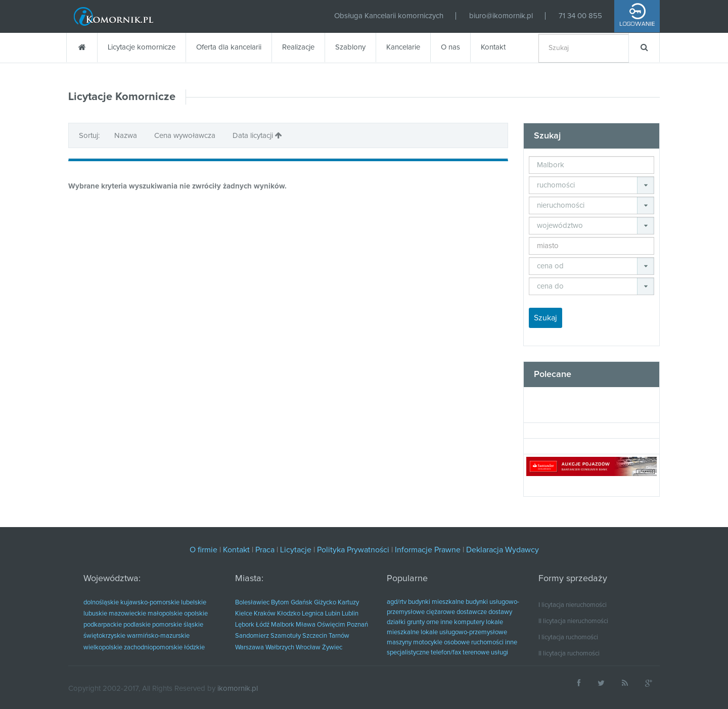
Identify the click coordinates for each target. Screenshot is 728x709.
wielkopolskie (103, 648)
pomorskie (167, 625)
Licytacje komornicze (142, 47)
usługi (499, 653)
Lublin (350, 614)
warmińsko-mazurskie (158, 636)
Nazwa (127, 136)
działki (396, 622)
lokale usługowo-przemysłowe (464, 632)
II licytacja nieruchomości (573, 621)
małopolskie (165, 614)
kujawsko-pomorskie (150, 603)
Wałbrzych (280, 648)
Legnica (313, 614)
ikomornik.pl (238, 689)
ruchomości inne (494, 643)
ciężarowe (441, 612)
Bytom (280, 603)
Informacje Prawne (428, 550)
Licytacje (296, 550)
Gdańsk (302, 603)
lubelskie (194, 603)
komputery (469, 622)
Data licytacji (257, 135)
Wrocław (308, 648)
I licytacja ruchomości (568, 637)
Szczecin (315, 636)
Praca (265, 550)
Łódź (263, 625)
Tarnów (339, 636)
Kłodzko (289, 614)
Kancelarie (403, 47)
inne (446, 622)
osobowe (457, 643)
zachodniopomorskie (153, 648)
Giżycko (325, 603)
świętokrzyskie (104, 636)
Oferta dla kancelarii (229, 47)
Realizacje (298, 47)
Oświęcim (331, 625)
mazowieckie (127, 614)
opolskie (196, 614)
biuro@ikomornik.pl (501, 16)
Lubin (333, 614)
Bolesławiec (252, 603)
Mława (306, 625)
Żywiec (332, 648)
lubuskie (95, 614)
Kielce (244, 614)
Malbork (283, 625)
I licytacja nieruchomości (573, 605)
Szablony (350, 47)
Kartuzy (348, 603)
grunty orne (423, 622)
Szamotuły (286, 636)
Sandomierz (252, 636)
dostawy (500, 612)
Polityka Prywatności (353, 550)
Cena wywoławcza (186, 136)
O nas (450, 47)
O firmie (203, 550)
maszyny (399, 643)
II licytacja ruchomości (569, 654)
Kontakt (493, 47)
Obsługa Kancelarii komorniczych (389, 16)
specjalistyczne (408, 653)
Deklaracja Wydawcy (503, 550)
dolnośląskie (101, 603)
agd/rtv (397, 602)
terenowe (476, 653)
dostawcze (472, 612)
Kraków (265, 614)
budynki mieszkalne (436, 602)
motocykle (428, 643)
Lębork (245, 625)
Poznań (357, 625)
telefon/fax (446, 653)
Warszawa (249, 648)
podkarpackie (103, 625)
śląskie (193, 625)
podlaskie (137, 625)
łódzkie (194, 648)
